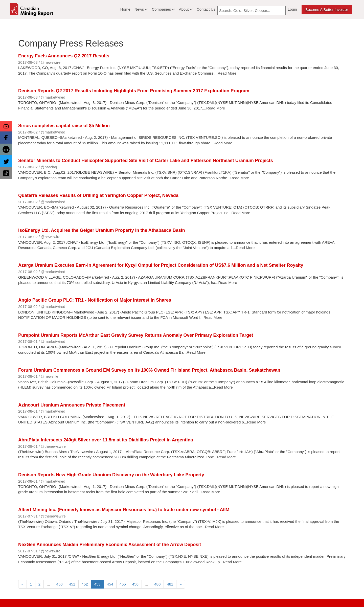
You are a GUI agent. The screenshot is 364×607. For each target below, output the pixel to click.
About (186, 9)
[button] (6, 126)
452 (85, 584)
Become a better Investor (327, 9)
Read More (227, 73)
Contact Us (206, 9)
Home (125, 9)
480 (157, 584)
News (141, 9)
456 (135, 584)
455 (123, 584)
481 (170, 584)
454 (110, 584)
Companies (163, 9)
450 (60, 584)
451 (72, 584)
